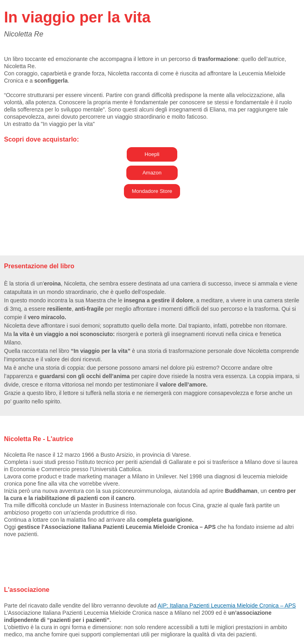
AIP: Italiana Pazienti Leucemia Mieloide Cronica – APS (227, 606)
